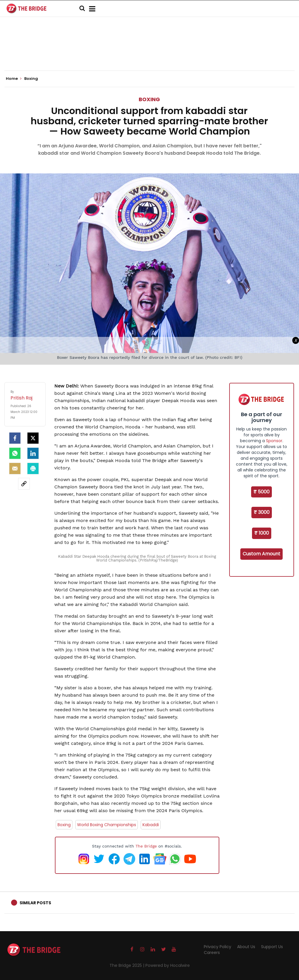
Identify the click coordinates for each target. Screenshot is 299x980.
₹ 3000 (262, 512)
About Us (246, 947)
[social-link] (24, 484)
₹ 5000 (261, 492)
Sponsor (274, 441)
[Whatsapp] (15, 453)
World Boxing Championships (107, 825)
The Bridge (146, 846)
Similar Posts (35, 903)
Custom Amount (261, 554)
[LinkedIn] (33, 453)
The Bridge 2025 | (127, 965)
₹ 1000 (262, 533)
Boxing (149, 99)
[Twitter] (33, 438)
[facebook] (15, 438)
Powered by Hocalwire (168, 965)
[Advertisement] (149, 53)
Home (14, 79)
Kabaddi (151, 825)
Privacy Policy (218, 947)
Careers (212, 953)
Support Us (272, 947)
